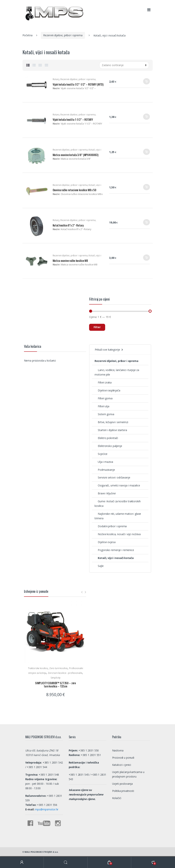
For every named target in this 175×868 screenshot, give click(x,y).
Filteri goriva (103, 398)
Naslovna (118, 750)
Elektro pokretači (106, 438)
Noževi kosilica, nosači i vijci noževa (118, 534)
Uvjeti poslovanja (123, 784)
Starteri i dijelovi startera (111, 430)
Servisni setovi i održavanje (112, 477)
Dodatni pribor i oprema (111, 526)
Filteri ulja (102, 406)
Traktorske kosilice (38, 668)
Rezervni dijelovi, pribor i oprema (63, 35)
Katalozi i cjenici (122, 765)
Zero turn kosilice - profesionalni (65, 673)
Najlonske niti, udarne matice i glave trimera (118, 516)
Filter (97, 327)
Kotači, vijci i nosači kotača (114, 558)
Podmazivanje (105, 470)
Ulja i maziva (104, 462)
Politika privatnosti (123, 791)
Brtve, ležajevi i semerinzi (111, 422)
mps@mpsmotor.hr (46, 809)
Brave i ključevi (105, 493)
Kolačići (117, 798)
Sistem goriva (104, 414)
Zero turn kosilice (58, 668)
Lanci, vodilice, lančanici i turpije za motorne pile (117, 372)
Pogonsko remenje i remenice (114, 550)
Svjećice (101, 454)
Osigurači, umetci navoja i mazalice (117, 485)
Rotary (56, 79)
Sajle (99, 566)
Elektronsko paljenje (108, 446)
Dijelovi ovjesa (105, 542)
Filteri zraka (103, 382)
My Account (22, 862)
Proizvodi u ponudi (123, 758)
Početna (27, 35)
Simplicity (56, 678)
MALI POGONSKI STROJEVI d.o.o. (41, 852)
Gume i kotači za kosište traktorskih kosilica (118, 504)
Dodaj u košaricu (146, 83)
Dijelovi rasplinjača (107, 390)
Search (66, 862)
